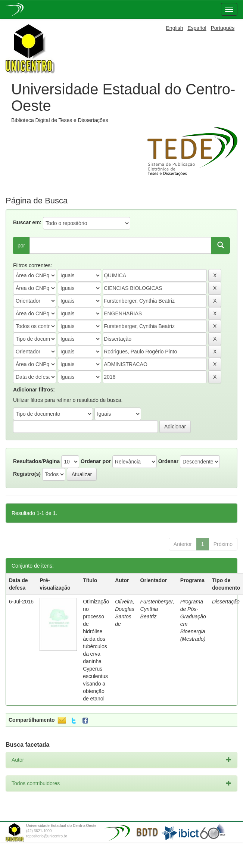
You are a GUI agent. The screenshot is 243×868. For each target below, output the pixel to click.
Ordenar (168, 461)
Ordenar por (96, 461)
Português (222, 28)
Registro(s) (27, 474)
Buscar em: (27, 222)
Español (197, 28)
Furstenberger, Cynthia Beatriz (157, 609)
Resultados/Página (36, 461)
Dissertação (226, 602)
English (175, 28)
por (21, 246)
